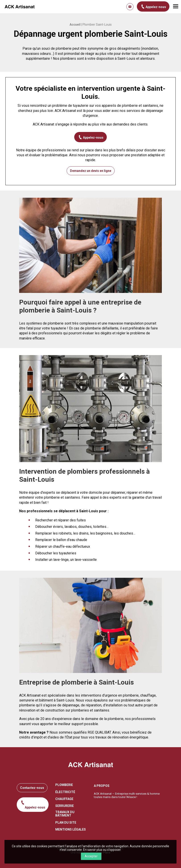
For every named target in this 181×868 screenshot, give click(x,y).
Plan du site (66, 823)
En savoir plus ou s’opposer (102, 850)
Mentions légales (71, 830)
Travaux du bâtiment (65, 814)
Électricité (65, 792)
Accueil (75, 25)
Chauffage (64, 799)
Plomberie (64, 785)
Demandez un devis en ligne (91, 171)
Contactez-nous (32, 788)
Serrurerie (65, 806)
